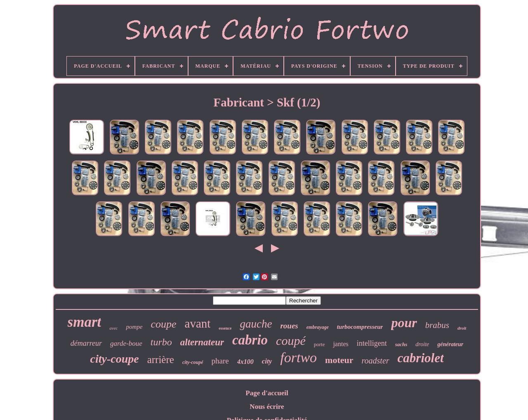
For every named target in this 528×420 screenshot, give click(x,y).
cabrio (250, 340)
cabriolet (421, 358)
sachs (401, 344)
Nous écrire (267, 407)
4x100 (245, 362)
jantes (341, 344)
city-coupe (115, 359)
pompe (134, 327)
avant (198, 323)
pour (404, 323)
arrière (161, 360)
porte (319, 344)
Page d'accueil (267, 393)
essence (225, 328)
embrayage (318, 327)
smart (85, 322)
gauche (256, 324)
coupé (291, 341)
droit (462, 328)
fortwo (298, 357)
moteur (339, 360)
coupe (163, 324)
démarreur (86, 343)
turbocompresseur (360, 327)
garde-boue (126, 343)
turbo (161, 342)
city (267, 361)
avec (113, 328)
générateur (450, 344)
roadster (376, 361)
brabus (437, 325)
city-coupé (193, 362)
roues (289, 326)
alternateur (202, 342)
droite (422, 344)
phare (220, 361)
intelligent (372, 343)
